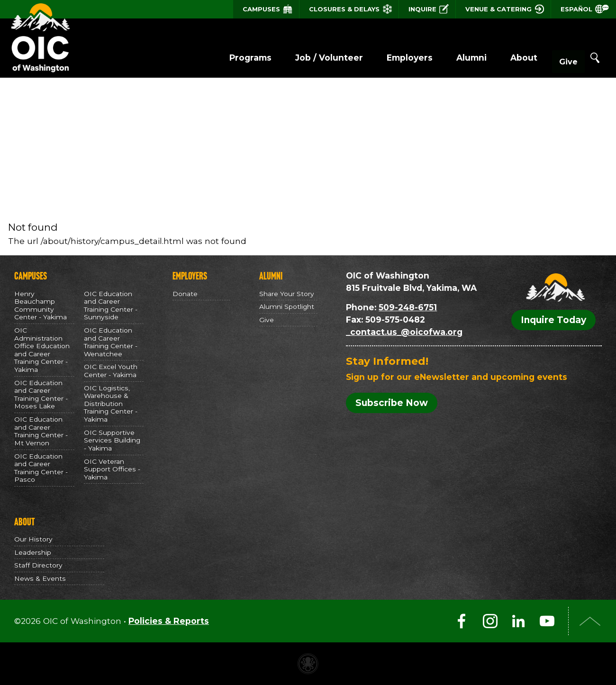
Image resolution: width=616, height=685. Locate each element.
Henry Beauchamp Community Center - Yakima (41, 306)
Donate (185, 294)
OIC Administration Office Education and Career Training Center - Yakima (42, 350)
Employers (391, 58)
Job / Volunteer (310, 58)
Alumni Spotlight (287, 306)
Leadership (33, 552)
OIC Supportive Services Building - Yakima (112, 440)
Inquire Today (553, 320)
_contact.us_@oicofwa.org (404, 332)
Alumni (453, 58)
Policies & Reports (169, 621)
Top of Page (590, 621)
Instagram (490, 621)
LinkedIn (518, 621)
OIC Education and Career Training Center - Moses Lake (41, 395)
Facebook (462, 621)
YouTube (547, 621)
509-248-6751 (408, 307)
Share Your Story (287, 294)
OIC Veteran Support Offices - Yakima (112, 469)
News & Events (40, 578)
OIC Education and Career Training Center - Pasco (41, 468)
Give (559, 58)
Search (595, 58)
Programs (231, 58)
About (505, 58)
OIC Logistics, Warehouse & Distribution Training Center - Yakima (111, 404)
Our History (33, 539)
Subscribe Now (392, 403)
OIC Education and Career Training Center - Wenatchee (111, 342)
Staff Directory (38, 565)
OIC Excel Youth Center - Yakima (111, 371)
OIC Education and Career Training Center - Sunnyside (111, 306)
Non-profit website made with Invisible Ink (308, 664)
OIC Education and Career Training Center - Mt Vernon (41, 431)
